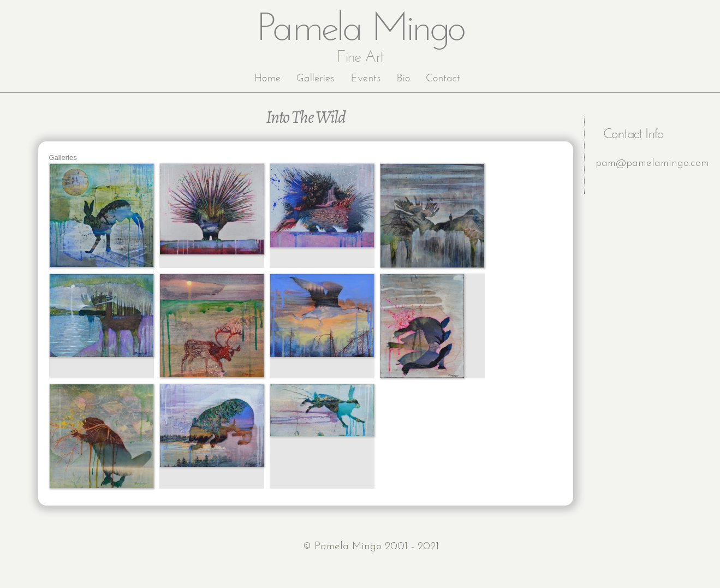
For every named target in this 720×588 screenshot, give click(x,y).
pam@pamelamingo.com (652, 163)
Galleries (316, 79)
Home (267, 79)
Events (366, 79)
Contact (443, 79)
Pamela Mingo (361, 30)
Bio (403, 79)
